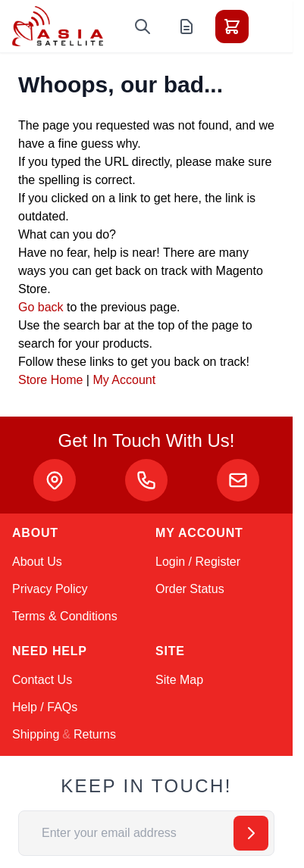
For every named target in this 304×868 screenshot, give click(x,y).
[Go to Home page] (58, 26)
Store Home (50, 380)
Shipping (36, 734)
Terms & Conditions (65, 616)
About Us (37, 562)
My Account (124, 380)
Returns (95, 734)
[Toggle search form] (143, 27)
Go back (41, 307)
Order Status (190, 589)
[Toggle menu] (274, 27)
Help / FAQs (45, 707)
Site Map (179, 680)
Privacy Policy (50, 589)
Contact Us (42, 680)
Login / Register (198, 562)
